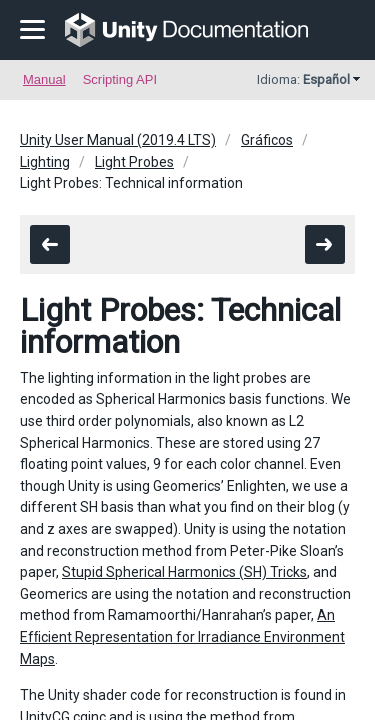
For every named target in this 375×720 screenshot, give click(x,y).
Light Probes (134, 162)
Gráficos (267, 140)
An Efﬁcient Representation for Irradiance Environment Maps (182, 636)
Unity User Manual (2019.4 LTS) (118, 140)
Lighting (45, 162)
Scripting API (120, 79)
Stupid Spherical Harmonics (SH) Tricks (184, 572)
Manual (44, 79)
